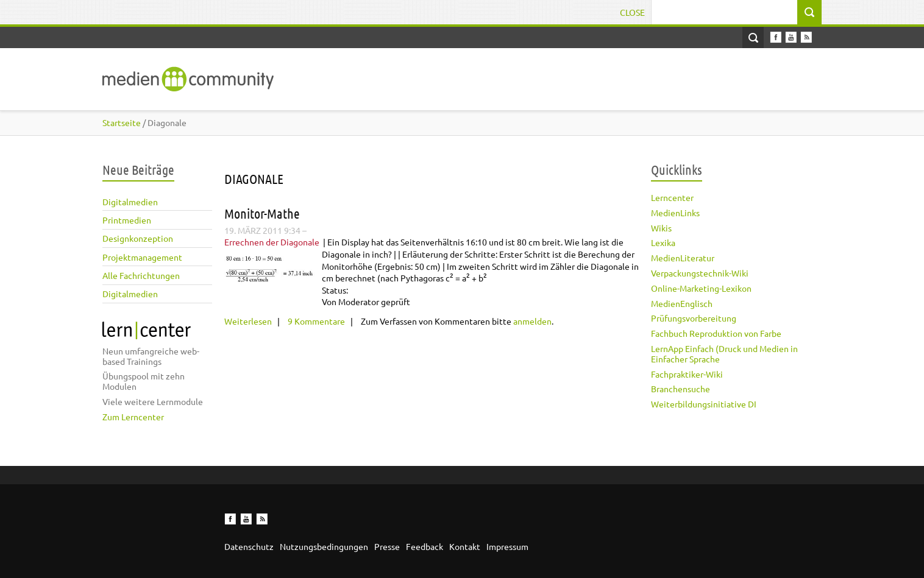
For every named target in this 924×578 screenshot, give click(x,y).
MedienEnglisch (682, 303)
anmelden (532, 321)
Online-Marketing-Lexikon (701, 288)
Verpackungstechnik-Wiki (700, 273)
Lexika (663, 242)
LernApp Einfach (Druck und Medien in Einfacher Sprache (724, 354)
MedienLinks (675, 213)
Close (632, 12)
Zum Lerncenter (133, 417)
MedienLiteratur (683, 258)
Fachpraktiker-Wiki (687, 374)
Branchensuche (681, 389)
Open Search (753, 37)
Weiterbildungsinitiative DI (704, 404)
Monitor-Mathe (262, 213)
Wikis (661, 228)
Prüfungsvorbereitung (694, 318)
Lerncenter (672, 197)
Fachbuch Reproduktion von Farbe (716, 333)
